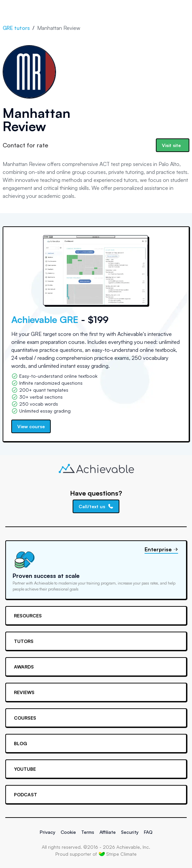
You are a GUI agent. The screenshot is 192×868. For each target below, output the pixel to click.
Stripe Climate (118, 854)
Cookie (68, 832)
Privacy (48, 832)
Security (130, 832)
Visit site (171, 145)
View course (31, 426)
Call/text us (96, 506)
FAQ (148, 832)
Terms (88, 832)
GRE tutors (16, 28)
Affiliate (108, 832)
